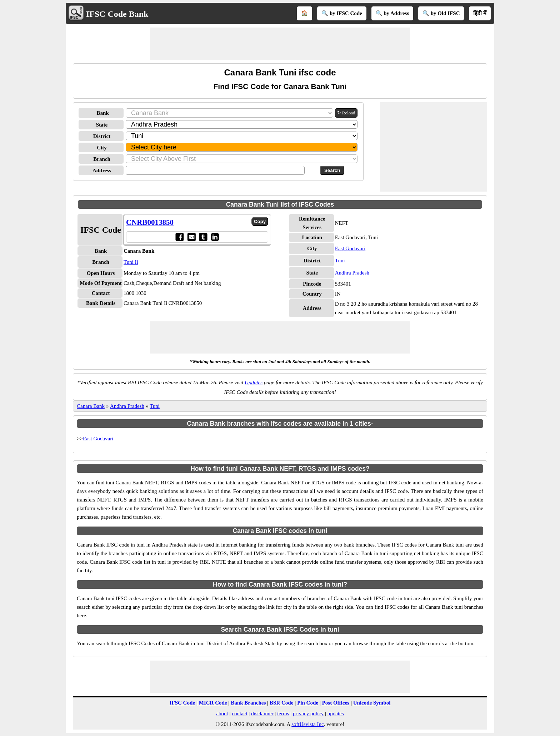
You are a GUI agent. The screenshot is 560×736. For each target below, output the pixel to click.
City (102, 148)
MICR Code (213, 703)
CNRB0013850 (150, 222)
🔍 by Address (392, 13)
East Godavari (350, 248)
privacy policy (308, 713)
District (102, 136)
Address (102, 171)
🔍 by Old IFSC (441, 13)
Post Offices (336, 703)
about (222, 713)
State (102, 125)
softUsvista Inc (307, 724)
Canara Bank (91, 406)
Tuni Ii (131, 262)
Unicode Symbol (372, 703)
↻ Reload (346, 113)
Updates (254, 382)
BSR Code (281, 703)
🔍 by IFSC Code (342, 13)
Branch (102, 159)
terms (283, 713)
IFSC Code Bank (117, 14)
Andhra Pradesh (352, 273)
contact (239, 713)
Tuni (340, 261)
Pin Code (308, 703)
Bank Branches (248, 703)
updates (336, 713)
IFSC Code (182, 703)
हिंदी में (480, 13)
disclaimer (262, 713)
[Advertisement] (280, 44)
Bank (102, 113)
